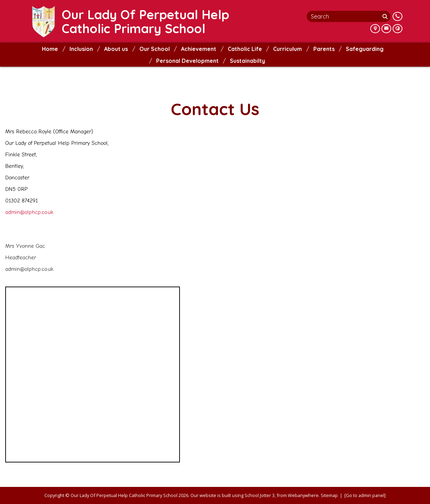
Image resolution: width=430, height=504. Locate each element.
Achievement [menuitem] (199, 49)
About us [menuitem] (116, 49)
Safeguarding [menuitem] (365, 49)
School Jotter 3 (260, 495)
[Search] (386, 16)
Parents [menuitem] (324, 49)
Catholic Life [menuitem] (245, 49)
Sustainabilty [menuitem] (247, 61)
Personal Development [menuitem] (187, 61)
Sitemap (329, 495)
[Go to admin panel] (365, 495)
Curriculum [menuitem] (287, 49)
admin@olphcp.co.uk (29, 212)
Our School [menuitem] (155, 49)
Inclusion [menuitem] (81, 49)
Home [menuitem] (50, 49)
